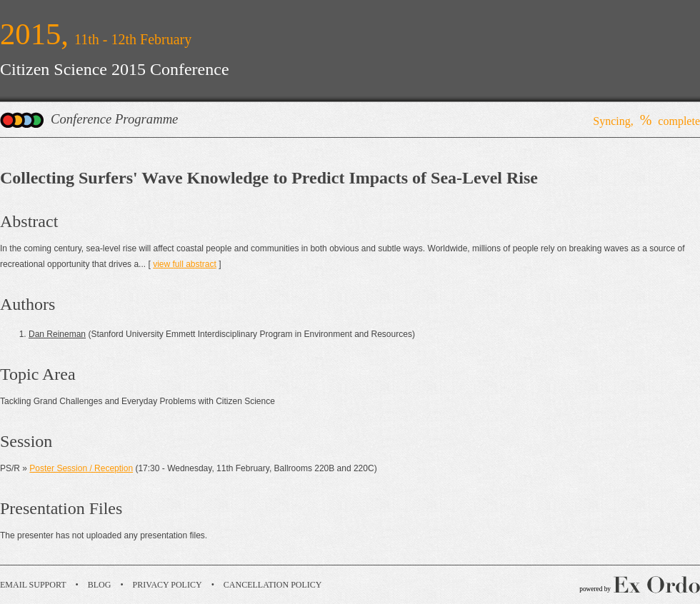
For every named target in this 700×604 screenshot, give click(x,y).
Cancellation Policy (273, 585)
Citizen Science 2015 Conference (115, 69)
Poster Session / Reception (81, 468)
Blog (100, 585)
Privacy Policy (167, 585)
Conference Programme (114, 119)
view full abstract (185, 264)
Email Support (33, 585)
